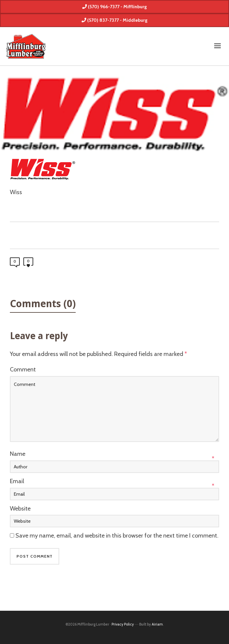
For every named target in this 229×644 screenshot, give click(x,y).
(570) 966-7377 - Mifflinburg (114, 7)
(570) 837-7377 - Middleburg (114, 20)
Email (17, 481)
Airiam (157, 624)
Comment (23, 369)
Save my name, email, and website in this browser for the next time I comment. (117, 536)
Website (20, 509)
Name (18, 454)
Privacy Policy (123, 624)
